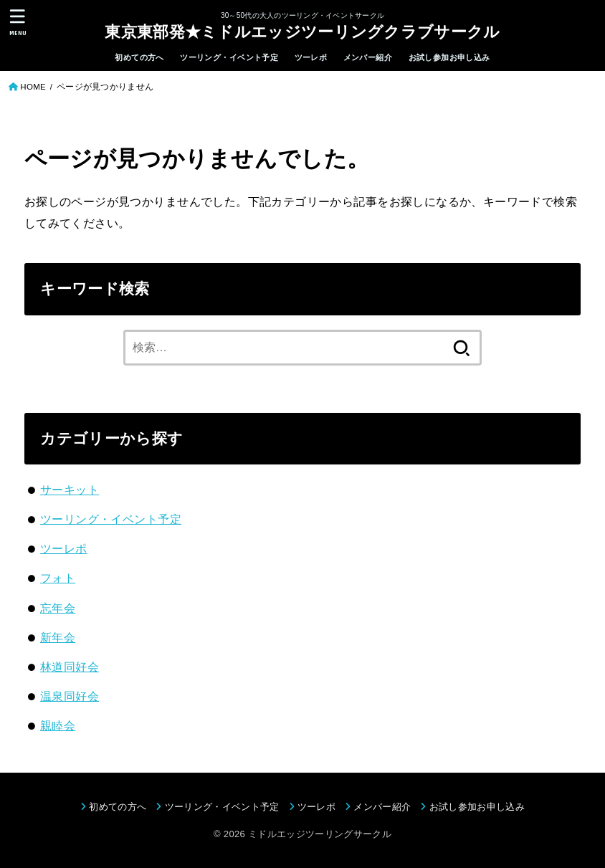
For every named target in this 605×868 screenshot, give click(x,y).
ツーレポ (311, 57)
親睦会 (58, 725)
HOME (33, 87)
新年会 (58, 637)
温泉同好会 (70, 696)
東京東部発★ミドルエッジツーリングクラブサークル (302, 31)
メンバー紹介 (368, 57)
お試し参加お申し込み (449, 57)
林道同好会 (70, 667)
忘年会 (58, 608)
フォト (58, 578)
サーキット (70, 490)
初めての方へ (139, 57)
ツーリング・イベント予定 (229, 57)
